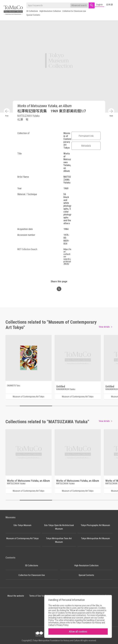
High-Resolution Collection (50, 11)
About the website (16, 596)
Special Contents (33, 15)
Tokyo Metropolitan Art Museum (95, 538)
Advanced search (79, 5)
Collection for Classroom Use (74, 11)
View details (104, 327)
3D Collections (32, 11)
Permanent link (86, 136)
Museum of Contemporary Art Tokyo (23, 538)
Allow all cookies (78, 632)
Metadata (86, 146)
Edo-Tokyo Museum (23, 525)
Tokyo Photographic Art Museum (95, 525)
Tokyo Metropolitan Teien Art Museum (59, 540)
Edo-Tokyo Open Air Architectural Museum (59, 527)
